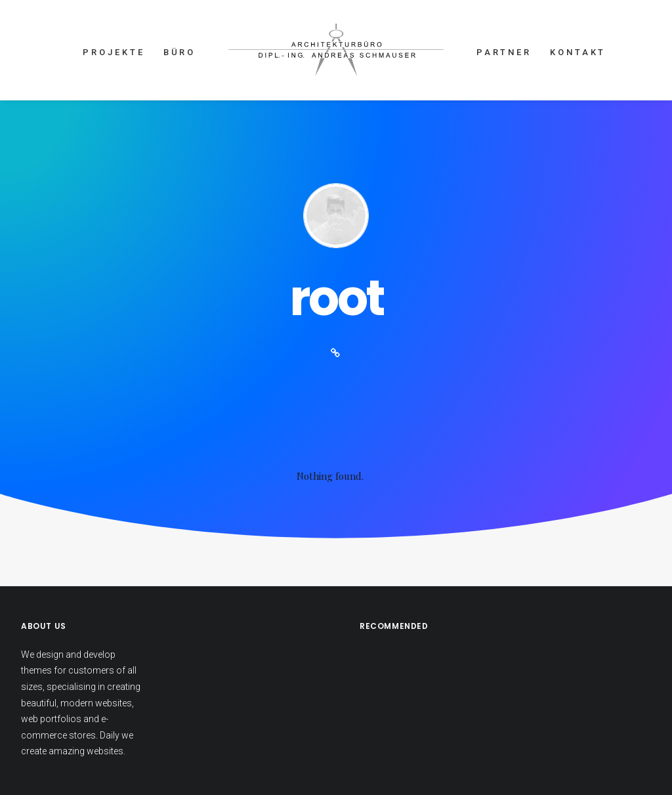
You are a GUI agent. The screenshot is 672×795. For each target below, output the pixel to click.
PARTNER (504, 52)
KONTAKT (578, 52)
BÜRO (180, 52)
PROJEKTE (114, 52)
